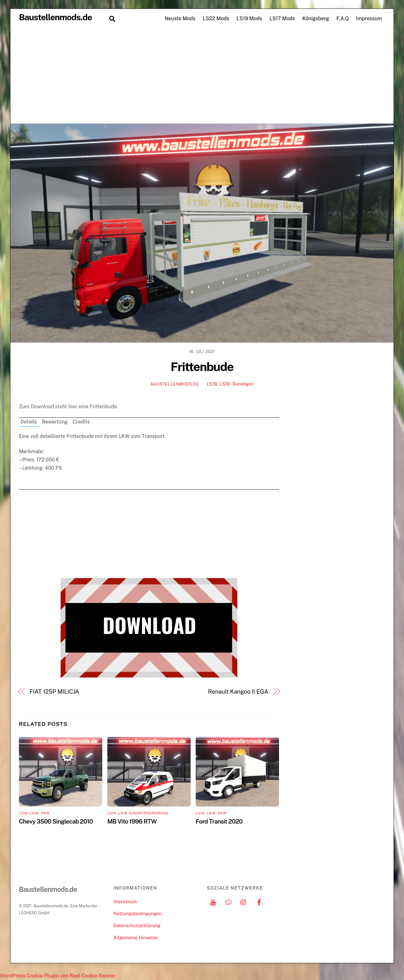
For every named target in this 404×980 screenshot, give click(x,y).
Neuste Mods (180, 18)
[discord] (229, 901)
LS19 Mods (249, 18)
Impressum (369, 18)
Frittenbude (202, 367)
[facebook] (259, 901)
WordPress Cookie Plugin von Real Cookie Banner (58, 976)
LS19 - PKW (40, 813)
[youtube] (213, 901)
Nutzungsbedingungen (137, 913)
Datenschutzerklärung (137, 925)
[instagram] (244, 901)
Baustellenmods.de (175, 384)
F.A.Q (343, 18)
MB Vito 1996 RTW (132, 821)
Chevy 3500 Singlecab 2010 (56, 821)
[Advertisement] (202, 76)
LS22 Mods (216, 18)
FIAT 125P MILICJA (54, 692)
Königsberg (316, 18)
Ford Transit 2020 (219, 821)
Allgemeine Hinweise (136, 937)
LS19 (212, 384)
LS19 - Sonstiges (236, 384)
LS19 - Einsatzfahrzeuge (143, 813)
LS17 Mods (282, 18)
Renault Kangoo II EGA (238, 692)
